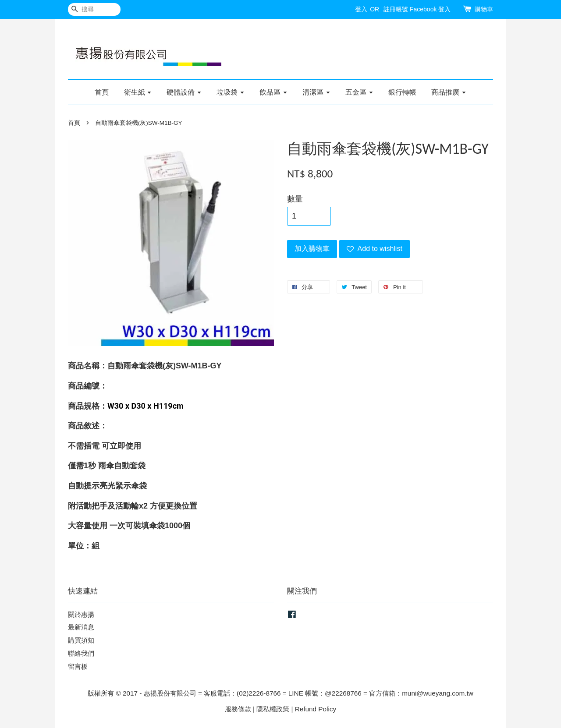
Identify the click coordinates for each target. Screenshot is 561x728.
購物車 (484, 9)
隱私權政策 (273, 709)
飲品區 (273, 92)
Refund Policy (316, 709)
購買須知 (81, 640)
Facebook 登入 (430, 9)
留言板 (78, 666)
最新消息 (81, 627)
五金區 (359, 92)
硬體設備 (184, 92)
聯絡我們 (81, 653)
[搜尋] (94, 9)
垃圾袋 (230, 92)
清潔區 (316, 92)
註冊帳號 (396, 9)
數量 (295, 199)
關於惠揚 (81, 614)
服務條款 (238, 709)
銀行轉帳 (402, 92)
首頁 (102, 92)
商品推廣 (449, 92)
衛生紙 (138, 92)
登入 (361, 9)
